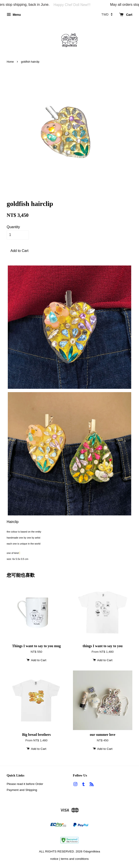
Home (10, 62)
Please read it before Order (25, 784)
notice (54, 859)
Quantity (13, 227)
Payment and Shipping (22, 790)
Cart (126, 15)
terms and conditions (75, 859)
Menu (14, 15)
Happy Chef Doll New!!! (76, 5)
